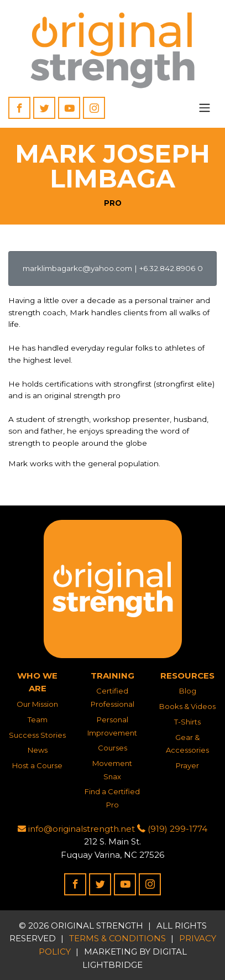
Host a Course (37, 765)
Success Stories (37, 735)
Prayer (187, 765)
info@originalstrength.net (76, 829)
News (38, 750)
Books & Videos (187, 706)
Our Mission (37, 704)
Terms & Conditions (117, 938)
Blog (188, 691)
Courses (112, 748)
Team (38, 720)
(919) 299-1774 (172, 829)
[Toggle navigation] (205, 108)
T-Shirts (187, 722)
